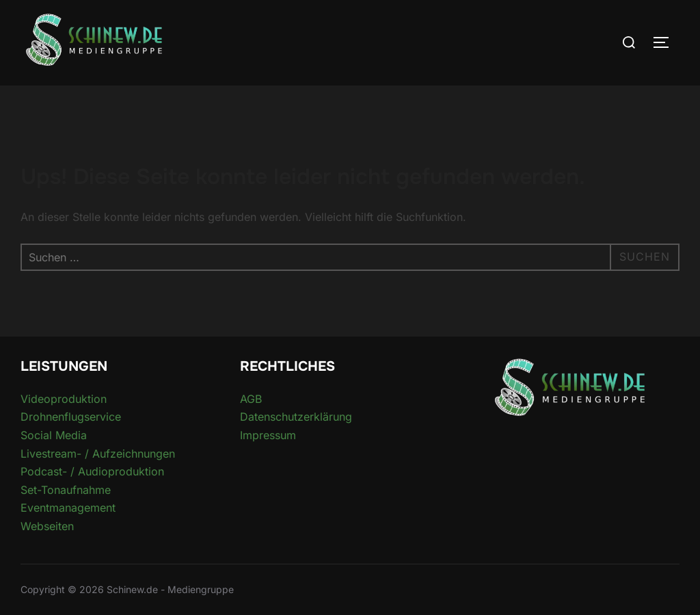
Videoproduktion (64, 399)
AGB (251, 399)
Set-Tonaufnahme (66, 490)
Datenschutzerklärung (296, 417)
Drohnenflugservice (71, 417)
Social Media (54, 435)
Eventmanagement (68, 508)
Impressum (268, 435)
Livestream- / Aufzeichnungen (98, 454)
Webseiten (47, 526)
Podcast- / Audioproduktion (92, 471)
